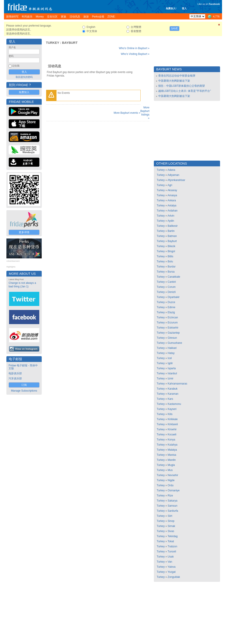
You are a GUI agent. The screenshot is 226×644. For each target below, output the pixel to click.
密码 (11, 56)
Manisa (172, 455)
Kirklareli (173, 424)
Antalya (172, 206)
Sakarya (173, 501)
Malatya (172, 450)
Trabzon (172, 546)
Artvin (171, 216)
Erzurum (173, 323)
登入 (184, 8)
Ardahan (172, 211)
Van (170, 562)
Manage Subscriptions (24, 391)
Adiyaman (173, 175)
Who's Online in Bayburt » (134, 48)
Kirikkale (173, 419)
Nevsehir (173, 475)
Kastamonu (174, 404)
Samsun (173, 506)
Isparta (172, 368)
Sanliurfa (173, 511)
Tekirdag (172, 536)
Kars (170, 399)
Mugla (171, 465)
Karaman (173, 394)
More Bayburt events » (127, 113)
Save (174, 29)
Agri (170, 185)
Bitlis (170, 256)
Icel (170, 358)
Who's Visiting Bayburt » (135, 54)
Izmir (171, 379)
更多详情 (24, 232)
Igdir (170, 363)
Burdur (172, 267)
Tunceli (172, 552)
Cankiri (172, 282)
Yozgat (171, 572)
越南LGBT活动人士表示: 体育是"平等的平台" (185, 91)
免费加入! (171, 8)
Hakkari (172, 348)
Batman (172, 236)
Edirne (172, 307)
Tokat (171, 541)
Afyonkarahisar (176, 180)
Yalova (171, 567)
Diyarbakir (174, 297)
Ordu (171, 485)
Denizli (172, 292)
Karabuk (173, 389)
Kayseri (172, 409)
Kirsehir (172, 429)
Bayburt (70, 43)
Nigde (171, 480)
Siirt (170, 516)
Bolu (170, 261)
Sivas (171, 531)
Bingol (171, 251)
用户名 (12, 47)
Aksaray (172, 190)
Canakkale (174, 277)
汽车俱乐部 (15, 379)
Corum (172, 287)
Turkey (53, 43)
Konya (171, 440)
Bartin (171, 231)
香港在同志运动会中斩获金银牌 (177, 76)
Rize (170, 496)
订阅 (24, 385)
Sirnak (171, 526)
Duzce (171, 302)
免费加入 (24, 92)
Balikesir (173, 226)
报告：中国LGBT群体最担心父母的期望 (182, 86)
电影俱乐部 (15, 373)
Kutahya (173, 445)
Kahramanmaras (178, 384)
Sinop (171, 521)
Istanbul (172, 373)
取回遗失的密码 (24, 77)
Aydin (171, 221)
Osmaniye (174, 490)
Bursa (171, 272)
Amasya (172, 195)
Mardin (172, 460)
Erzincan (173, 317)
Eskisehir (173, 328)
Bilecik (172, 246)
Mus (170, 470)
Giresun (172, 338)
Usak (171, 557)
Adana (171, 170)
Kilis (170, 414)
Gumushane (175, 343)
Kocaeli (172, 434)
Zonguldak (174, 577)
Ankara (172, 200)
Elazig (171, 312)
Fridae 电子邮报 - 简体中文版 (23, 367)
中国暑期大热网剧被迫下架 (174, 81)
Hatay (171, 353)
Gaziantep (174, 333)
